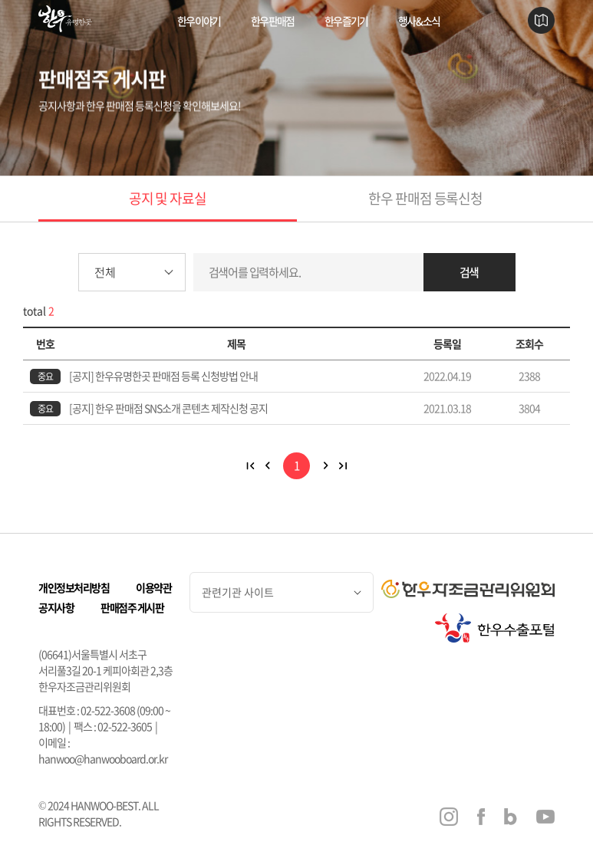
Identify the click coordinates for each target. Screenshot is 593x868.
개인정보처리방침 (74, 587)
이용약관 (153, 587)
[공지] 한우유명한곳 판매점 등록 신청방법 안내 (163, 376)
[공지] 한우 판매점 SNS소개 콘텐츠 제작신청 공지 (168, 408)
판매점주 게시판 (132, 607)
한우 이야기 (199, 21)
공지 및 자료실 (168, 198)
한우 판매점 (272, 21)
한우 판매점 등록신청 (425, 198)
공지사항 (56, 607)
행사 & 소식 (419, 21)
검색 (469, 272)
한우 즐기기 (346, 21)
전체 (105, 272)
